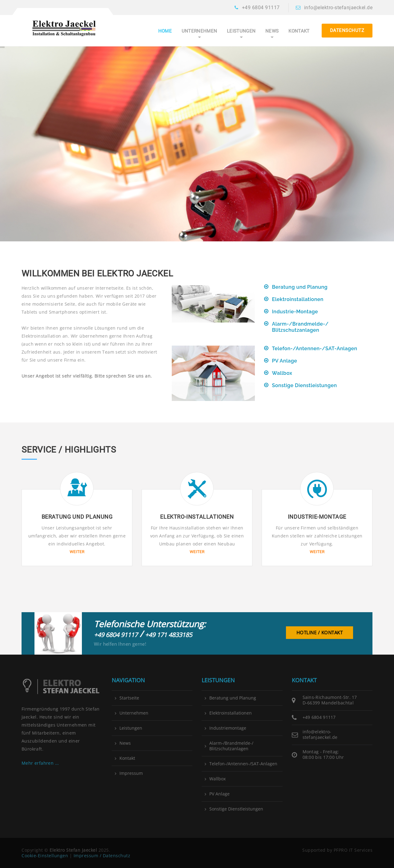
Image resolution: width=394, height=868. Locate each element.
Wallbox (282, 373)
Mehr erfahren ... (40, 763)
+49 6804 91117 (261, 8)
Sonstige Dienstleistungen (305, 385)
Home (165, 31)
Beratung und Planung (300, 287)
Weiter (77, 552)
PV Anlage (285, 361)
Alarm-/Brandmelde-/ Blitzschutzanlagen (300, 327)
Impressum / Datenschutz (102, 856)
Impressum (131, 773)
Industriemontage (228, 728)
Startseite (129, 698)
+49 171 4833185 (169, 635)
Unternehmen (199, 31)
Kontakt (299, 31)
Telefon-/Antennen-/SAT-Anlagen (315, 349)
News (272, 31)
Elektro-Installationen (197, 517)
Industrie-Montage (295, 312)
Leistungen (241, 31)
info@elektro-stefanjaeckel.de (338, 8)
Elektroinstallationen (298, 299)
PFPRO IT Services (353, 850)
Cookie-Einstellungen (45, 856)
